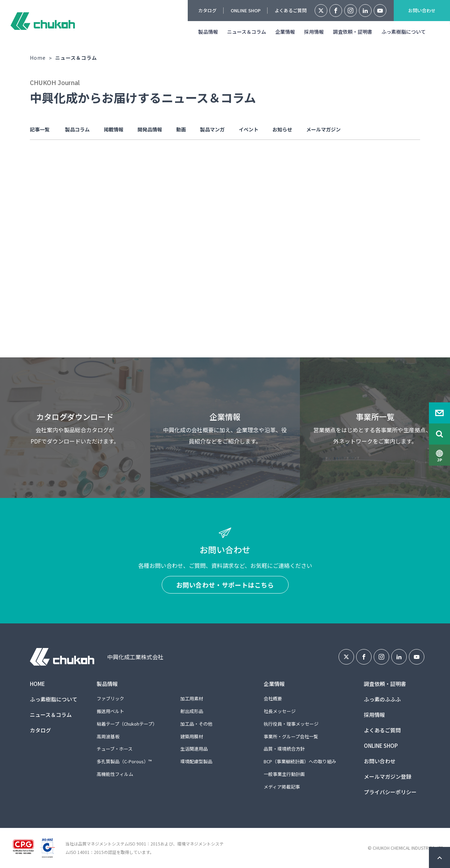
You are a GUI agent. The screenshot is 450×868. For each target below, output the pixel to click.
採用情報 (314, 32)
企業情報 (285, 32)
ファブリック (110, 698)
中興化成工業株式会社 (43, 21)
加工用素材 (192, 698)
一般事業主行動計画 (284, 774)
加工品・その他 (196, 724)
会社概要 (273, 698)
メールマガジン (323, 129)
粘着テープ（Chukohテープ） (127, 724)
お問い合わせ (422, 10)
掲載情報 (114, 129)
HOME (37, 684)
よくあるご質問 (291, 10)
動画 (181, 129)
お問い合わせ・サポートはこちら (225, 585)
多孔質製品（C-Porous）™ (124, 761)
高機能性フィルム (115, 774)
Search (439, 434)
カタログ (207, 10)
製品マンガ (212, 129)
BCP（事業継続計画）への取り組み (300, 761)
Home (38, 58)
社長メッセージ (280, 711)
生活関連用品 (194, 749)
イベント (249, 129)
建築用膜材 (192, 736)
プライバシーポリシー (390, 792)
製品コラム (77, 129)
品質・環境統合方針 (284, 749)
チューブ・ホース (115, 749)
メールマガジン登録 (388, 776)
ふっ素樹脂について (404, 32)
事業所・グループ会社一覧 (291, 736)
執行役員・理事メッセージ (291, 724)
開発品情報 (150, 129)
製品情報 (208, 32)
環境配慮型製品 (196, 761)
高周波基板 (108, 736)
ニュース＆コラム (247, 32)
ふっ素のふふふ (382, 699)
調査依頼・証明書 (353, 32)
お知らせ (282, 129)
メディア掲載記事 (282, 787)
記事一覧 (40, 129)
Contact (439, 413)
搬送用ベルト (110, 711)
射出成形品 (192, 711)
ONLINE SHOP (246, 10)
